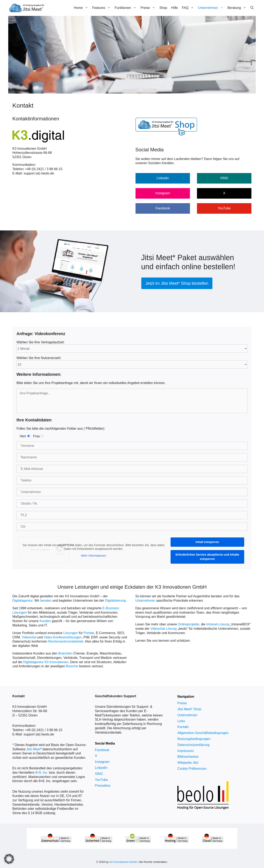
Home (82, 8)
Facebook (163, 208)
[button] (9, 859)
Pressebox (103, 786)
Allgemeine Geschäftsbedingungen (203, 733)
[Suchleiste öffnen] (252, 8)
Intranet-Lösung (218, 624)
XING (224, 178)
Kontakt (183, 727)
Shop (163, 8)
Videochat (29, 637)
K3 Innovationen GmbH (123, 862)
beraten (46, 601)
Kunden (45, 621)
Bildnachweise (188, 757)
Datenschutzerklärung (193, 745)
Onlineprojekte (188, 624)
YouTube (224, 208)
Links (181, 721)
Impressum (186, 751)
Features (102, 8)
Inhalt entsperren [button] (207, 542)
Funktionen (127, 8)
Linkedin (163, 178)
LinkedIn (101, 768)
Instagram (163, 193)
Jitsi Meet (33, 749)
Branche (72, 666)
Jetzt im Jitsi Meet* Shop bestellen (177, 283)
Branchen (65, 653)
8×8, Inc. (42, 773)
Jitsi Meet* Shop (189, 709)
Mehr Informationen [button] (94, 556)
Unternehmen (212, 8)
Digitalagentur (22, 601)
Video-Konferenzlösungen (63, 637)
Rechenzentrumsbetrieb (66, 641)
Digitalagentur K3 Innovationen (46, 662)
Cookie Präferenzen (192, 769)
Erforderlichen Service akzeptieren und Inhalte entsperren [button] (207, 557)
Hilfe (174, 8)
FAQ (189, 8)
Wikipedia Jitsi (188, 763)
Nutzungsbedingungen (194, 739)
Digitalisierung (115, 601)
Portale (89, 633)
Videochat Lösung (164, 629)
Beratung (238, 8)
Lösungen (71, 633)
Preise (149, 8)
